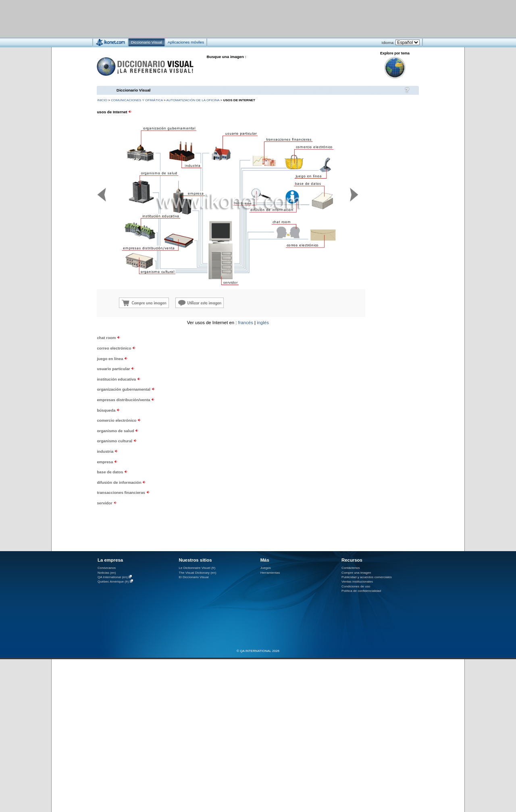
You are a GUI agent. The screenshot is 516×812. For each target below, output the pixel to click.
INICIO (102, 100)
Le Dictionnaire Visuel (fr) (197, 568)
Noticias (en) (107, 573)
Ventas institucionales (357, 582)
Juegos (266, 568)
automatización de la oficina (193, 100)
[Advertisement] (234, 18)
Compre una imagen (356, 573)
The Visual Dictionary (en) (197, 573)
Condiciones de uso (356, 586)
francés (246, 323)
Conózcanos (107, 568)
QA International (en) (113, 577)
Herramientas (270, 573)
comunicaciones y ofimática (137, 100)
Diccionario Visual (133, 90)
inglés (263, 323)
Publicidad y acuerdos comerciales (367, 577)
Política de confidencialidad (361, 591)
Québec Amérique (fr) (113, 582)
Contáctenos (351, 568)
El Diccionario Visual (193, 577)
